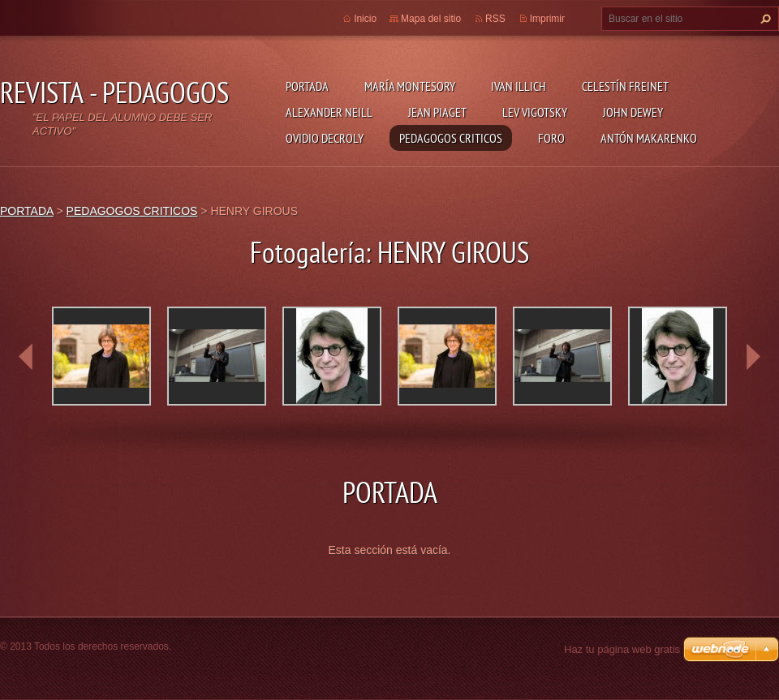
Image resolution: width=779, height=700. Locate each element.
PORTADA (307, 86)
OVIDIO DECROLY (325, 138)
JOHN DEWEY (633, 112)
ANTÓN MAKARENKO (649, 138)
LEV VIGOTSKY (535, 112)
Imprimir (547, 19)
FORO (551, 138)
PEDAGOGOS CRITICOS (451, 138)
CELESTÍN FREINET (625, 86)
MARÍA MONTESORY (410, 86)
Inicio (365, 19)
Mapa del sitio (431, 19)
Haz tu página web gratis (622, 649)
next (753, 357)
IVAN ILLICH (519, 86)
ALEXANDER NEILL (329, 112)
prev (26, 357)
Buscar (764, 19)
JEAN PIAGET (437, 112)
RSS (495, 19)
